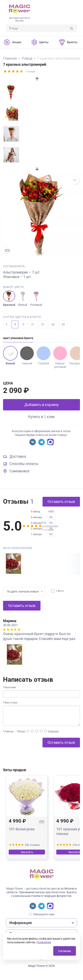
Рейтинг (9, 732)
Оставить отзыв (61, 502)
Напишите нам (44, 914)
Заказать (27, 852)
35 (53, 324)
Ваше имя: (11, 687)
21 (33, 324)
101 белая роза (22, 829)
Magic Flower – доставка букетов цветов (33, 889)
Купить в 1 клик (41, 417)
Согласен (65, 951)
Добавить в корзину (42, 405)
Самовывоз (19, 471)
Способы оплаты (24, 464)
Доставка (18, 456)
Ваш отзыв (11, 703)
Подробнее (44, 942)
